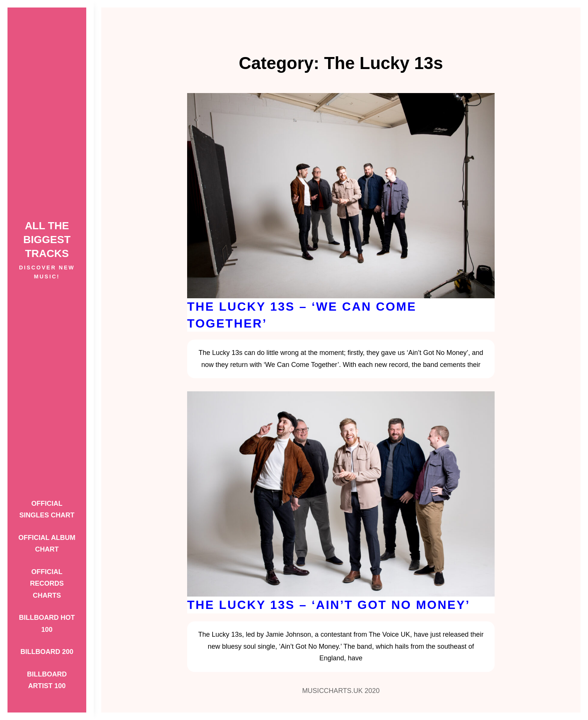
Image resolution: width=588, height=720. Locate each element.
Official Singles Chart (47, 510)
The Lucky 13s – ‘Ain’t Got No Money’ (329, 605)
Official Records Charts (47, 584)
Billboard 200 (47, 652)
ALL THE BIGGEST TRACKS (47, 239)
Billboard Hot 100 (47, 624)
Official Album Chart (47, 544)
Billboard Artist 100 (47, 680)
